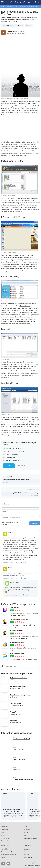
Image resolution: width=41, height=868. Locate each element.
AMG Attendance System (19, 678)
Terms (3, 835)
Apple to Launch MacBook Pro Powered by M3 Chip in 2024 (12, 810)
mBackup (13, 721)
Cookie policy (5, 841)
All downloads (29, 857)
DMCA (3, 857)
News (3, 832)
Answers (27, 849)
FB (3, 864)
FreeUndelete (5, 362)
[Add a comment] (20, 505)
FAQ (26, 835)
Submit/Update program (9, 855)
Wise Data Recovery (10, 420)
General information (7, 852)
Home (3, 6)
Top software (28, 852)
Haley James (11, 31)
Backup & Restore (7, 26)
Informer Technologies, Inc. (32, 865)
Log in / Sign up (39, 2)
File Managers (19, 26)
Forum (26, 832)
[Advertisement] (20, 56)
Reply (24, 562)
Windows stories (12, 6)
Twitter (8, 864)
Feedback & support (31, 838)
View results (21, 466)
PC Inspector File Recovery (21, 257)
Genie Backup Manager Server (21, 695)
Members (27, 830)
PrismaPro (14, 712)
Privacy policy (5, 838)
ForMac (27, 855)
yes (12, 562)
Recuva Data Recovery (12, 203)
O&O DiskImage (16, 703)
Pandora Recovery (26, 306)
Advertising (5, 849)
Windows (29, 26)
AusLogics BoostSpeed (18, 686)
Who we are (5, 830)
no (16, 562)
